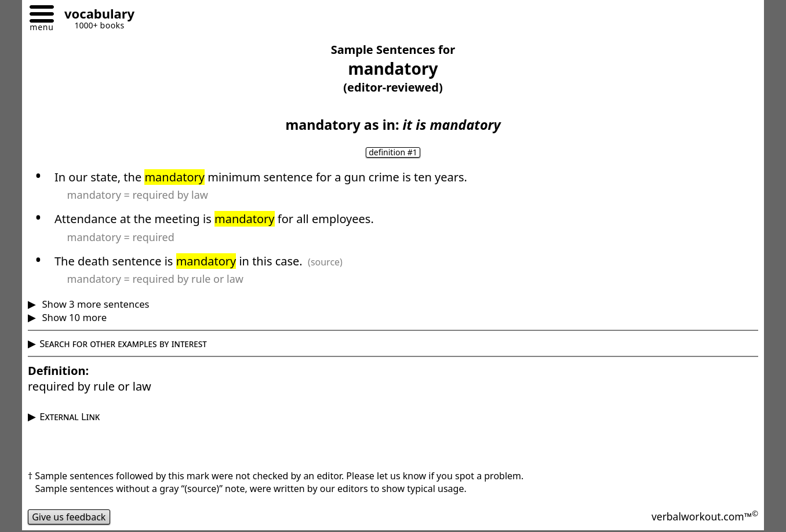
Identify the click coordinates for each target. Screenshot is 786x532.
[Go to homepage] (95, 15)
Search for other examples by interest (123, 343)
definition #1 (393, 152)
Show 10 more (73, 317)
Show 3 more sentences (94, 304)
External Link (70, 416)
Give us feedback (69, 517)
